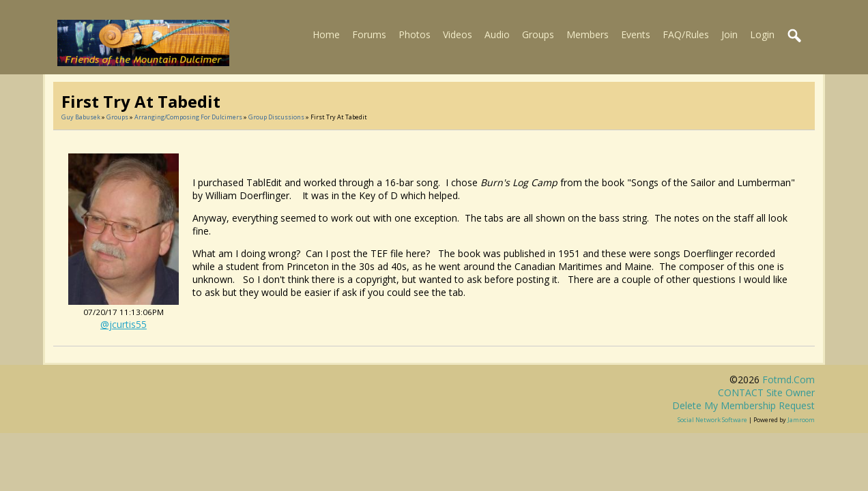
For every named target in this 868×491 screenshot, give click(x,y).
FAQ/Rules (686, 34)
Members (588, 34)
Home (326, 34)
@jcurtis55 (124, 324)
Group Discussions (276, 117)
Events (636, 34)
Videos (458, 34)
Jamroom (801, 420)
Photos (415, 34)
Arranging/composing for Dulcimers (188, 117)
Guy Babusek (81, 117)
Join (729, 34)
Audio (497, 34)
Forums (369, 34)
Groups (538, 34)
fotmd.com (789, 380)
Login (762, 34)
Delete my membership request (743, 405)
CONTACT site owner (766, 392)
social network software (712, 420)
